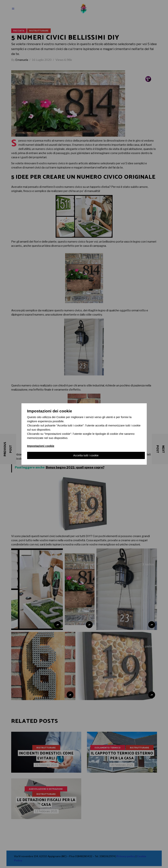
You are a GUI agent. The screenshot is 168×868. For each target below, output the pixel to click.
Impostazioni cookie (41, 446)
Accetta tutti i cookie (86, 455)
